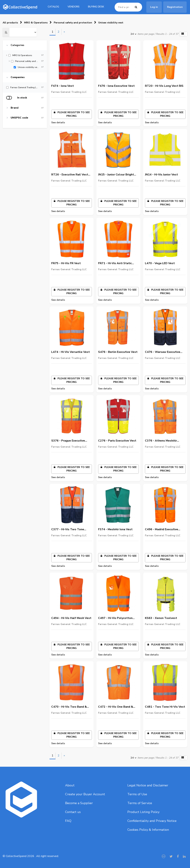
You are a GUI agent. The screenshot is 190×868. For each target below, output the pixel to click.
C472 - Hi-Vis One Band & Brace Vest (116, 707)
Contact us (73, 812)
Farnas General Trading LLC (69, 92)
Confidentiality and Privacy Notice (152, 821)
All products (10, 23)
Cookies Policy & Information (148, 830)
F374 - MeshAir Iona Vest (115, 529)
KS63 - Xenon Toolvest (161, 618)
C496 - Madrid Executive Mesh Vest (162, 530)
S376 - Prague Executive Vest (68, 441)
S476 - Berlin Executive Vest (118, 352)
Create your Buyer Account (85, 794)
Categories (17, 45)
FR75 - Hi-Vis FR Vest (66, 263)
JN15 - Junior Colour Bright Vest (116, 175)
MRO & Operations (36, 23)
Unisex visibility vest (111, 23)
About (70, 785)
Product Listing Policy (143, 812)
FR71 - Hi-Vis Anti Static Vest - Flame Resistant (115, 263)
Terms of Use (137, 794)
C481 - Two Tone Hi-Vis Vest (165, 707)
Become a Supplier (79, 803)
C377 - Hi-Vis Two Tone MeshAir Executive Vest (68, 530)
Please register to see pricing (72, 114)
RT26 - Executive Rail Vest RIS (70, 175)
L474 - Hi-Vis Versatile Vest (71, 352)
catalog (53, 7)
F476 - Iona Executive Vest (116, 86)
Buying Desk (96, 7)
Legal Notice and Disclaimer (148, 785)
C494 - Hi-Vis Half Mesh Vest (71, 618)
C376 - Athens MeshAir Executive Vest (161, 441)
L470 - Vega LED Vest (160, 263)
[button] (183, 34)
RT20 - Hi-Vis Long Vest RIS (164, 86)
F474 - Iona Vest (63, 86)
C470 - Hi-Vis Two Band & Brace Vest (69, 707)
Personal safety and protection (73, 23)
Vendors (74, 7)
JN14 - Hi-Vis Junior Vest (161, 175)
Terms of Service (140, 803)
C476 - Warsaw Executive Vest (163, 352)
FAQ (68, 821)
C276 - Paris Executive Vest (117, 441)
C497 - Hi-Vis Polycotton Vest (115, 618)
